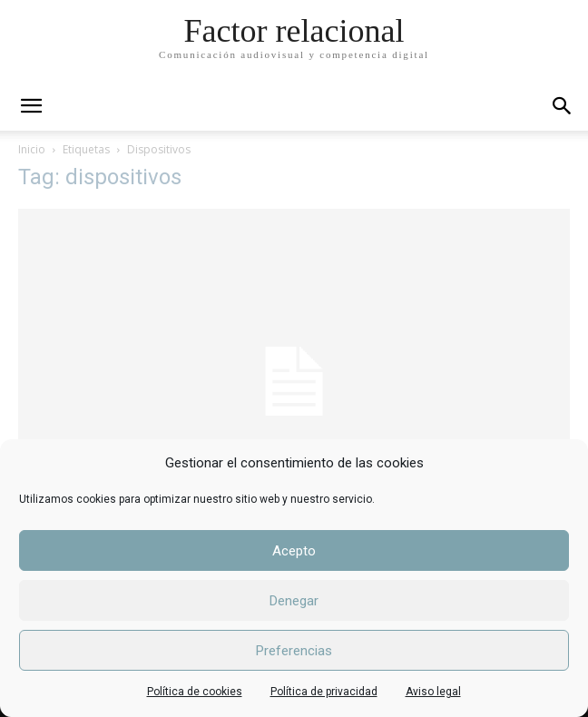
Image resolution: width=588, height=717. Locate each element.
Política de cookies (195, 692)
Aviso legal (433, 692)
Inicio (32, 149)
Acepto (294, 551)
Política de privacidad (324, 692)
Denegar (294, 601)
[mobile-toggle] (31, 106)
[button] (563, 106)
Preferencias (294, 651)
